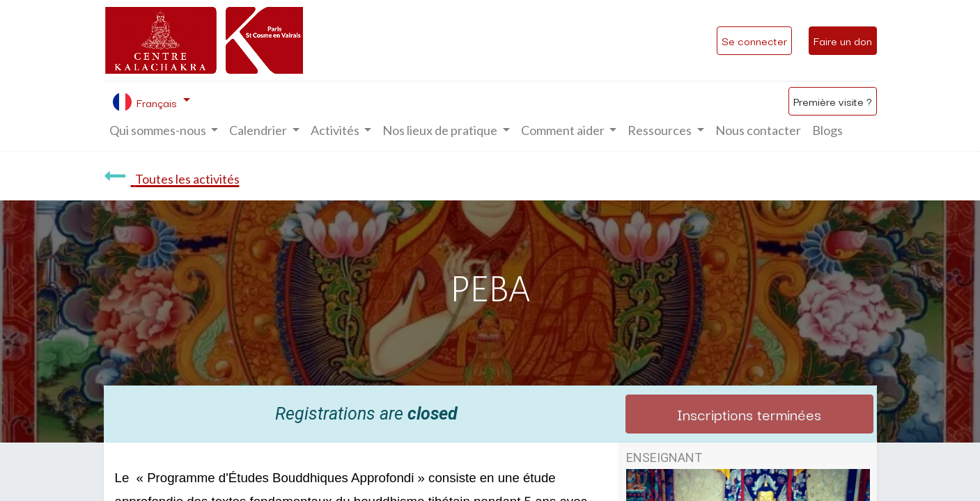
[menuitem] (758, 130)
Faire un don (843, 40)
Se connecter (754, 40)
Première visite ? (833, 101)
